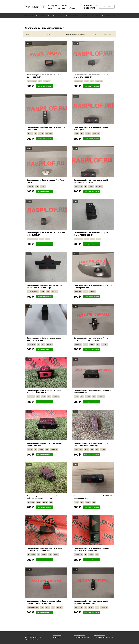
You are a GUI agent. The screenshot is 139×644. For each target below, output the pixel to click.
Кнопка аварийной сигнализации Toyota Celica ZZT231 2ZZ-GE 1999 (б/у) (44, 497)
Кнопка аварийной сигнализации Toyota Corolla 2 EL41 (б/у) (44, 76)
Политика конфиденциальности (104, 637)
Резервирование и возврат (82, 637)
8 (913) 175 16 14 (91, 8)
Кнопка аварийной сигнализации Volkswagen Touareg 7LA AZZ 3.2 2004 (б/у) (46, 602)
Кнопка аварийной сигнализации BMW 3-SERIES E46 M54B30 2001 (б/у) (91, 550)
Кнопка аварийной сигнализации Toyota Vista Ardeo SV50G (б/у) (46, 234)
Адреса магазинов (100, 635)
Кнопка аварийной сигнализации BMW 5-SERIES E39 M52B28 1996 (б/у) (44, 550)
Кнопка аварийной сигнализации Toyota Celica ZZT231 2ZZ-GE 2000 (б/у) (91, 339)
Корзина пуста (107, 7)
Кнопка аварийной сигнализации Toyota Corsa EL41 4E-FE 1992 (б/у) (44, 392)
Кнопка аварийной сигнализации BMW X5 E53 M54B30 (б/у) (93, 129)
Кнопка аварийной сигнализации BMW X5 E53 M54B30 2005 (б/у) (93, 392)
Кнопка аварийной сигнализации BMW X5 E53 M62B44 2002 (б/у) (93, 497)
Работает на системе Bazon (33, 637)
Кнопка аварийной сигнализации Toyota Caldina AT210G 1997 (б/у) (91, 234)
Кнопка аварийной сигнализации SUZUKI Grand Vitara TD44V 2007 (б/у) (44, 286)
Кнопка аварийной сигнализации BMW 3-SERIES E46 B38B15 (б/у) (91, 181)
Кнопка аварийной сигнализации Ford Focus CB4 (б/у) (46, 181)
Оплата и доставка (79, 635)
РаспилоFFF (33, 7)
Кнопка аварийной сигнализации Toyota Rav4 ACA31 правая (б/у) (93, 286)
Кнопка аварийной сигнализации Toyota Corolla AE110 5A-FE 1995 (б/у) (91, 444)
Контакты (56, 637)
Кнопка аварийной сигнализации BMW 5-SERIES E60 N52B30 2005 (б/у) (91, 602)
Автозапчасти (29, 25)
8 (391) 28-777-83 (91, 5)
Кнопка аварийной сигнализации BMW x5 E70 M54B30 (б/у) (46, 129)
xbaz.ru (36, 640)
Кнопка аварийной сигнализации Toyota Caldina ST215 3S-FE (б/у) (91, 76)
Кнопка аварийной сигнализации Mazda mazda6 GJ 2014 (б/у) (44, 339)
